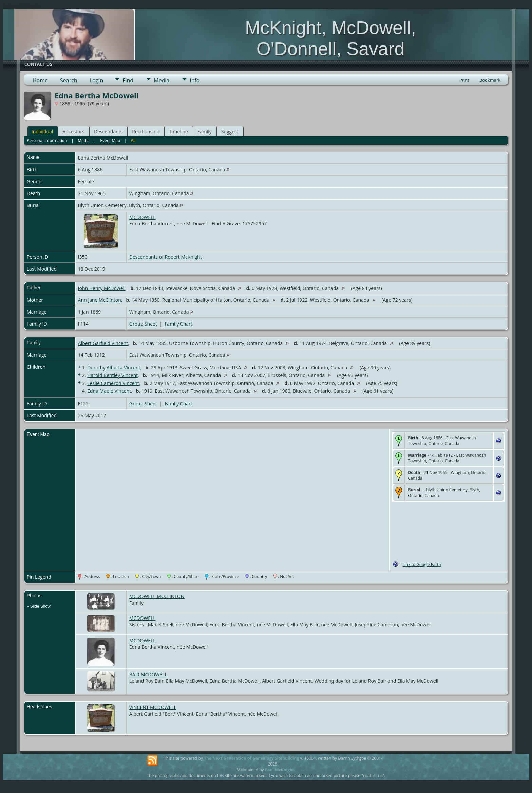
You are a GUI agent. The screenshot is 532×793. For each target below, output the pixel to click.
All (133, 140)
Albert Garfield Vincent (103, 343)
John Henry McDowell (102, 288)
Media (161, 80)
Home (40, 80)
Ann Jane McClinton (100, 300)
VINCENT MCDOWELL (153, 707)
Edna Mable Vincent (109, 391)
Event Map (110, 140)
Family (205, 132)
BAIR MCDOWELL (148, 674)
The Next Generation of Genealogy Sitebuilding (251, 758)
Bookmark (490, 80)
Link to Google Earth (422, 564)
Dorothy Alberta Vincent (114, 367)
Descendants (108, 132)
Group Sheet (143, 324)
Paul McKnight (280, 770)
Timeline (178, 132)
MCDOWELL (142, 217)
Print (464, 80)
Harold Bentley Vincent (112, 375)
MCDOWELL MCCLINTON (157, 596)
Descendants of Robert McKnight (166, 257)
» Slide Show (39, 606)
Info (195, 80)
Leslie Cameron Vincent (113, 383)
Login (97, 80)
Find (128, 80)
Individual (42, 132)
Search (69, 80)
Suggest (230, 132)
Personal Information (47, 140)
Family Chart (178, 324)
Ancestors (73, 132)
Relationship (146, 132)
